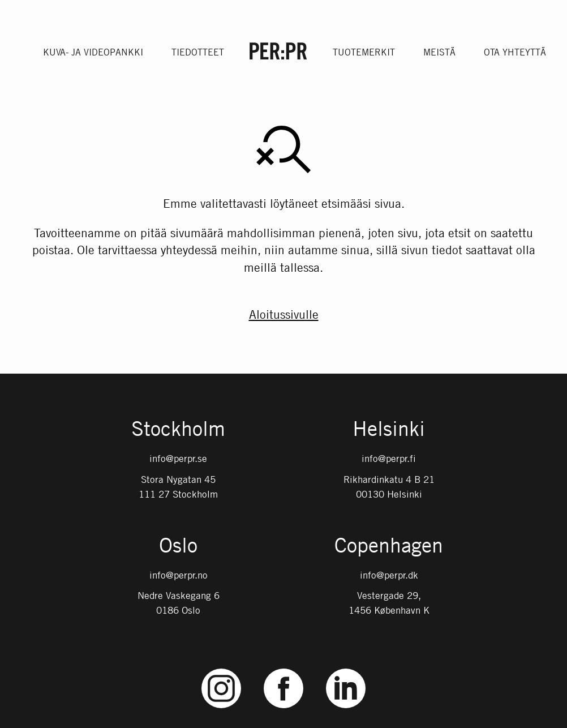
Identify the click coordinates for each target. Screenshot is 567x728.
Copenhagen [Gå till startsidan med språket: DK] (389, 546)
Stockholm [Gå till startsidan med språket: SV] (178, 430)
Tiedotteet (198, 52)
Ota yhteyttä (515, 52)
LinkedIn (346, 669)
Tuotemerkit (364, 52)
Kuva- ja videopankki (93, 52)
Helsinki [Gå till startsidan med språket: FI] (389, 430)
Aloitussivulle (284, 314)
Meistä (439, 52)
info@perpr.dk (389, 575)
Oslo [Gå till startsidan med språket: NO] (178, 546)
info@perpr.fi (389, 459)
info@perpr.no (179, 575)
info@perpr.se (178, 459)
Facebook (283, 669)
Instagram (222, 669)
